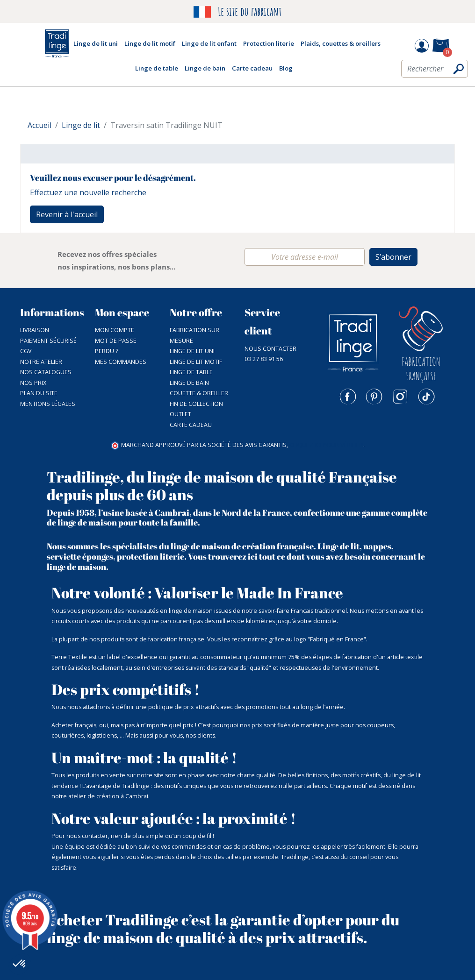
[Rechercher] (435, 69)
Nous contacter (270, 349)
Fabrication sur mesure (194, 335)
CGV (26, 351)
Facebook (348, 397)
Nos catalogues (46, 372)
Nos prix (33, 383)
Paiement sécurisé (48, 341)
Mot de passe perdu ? (116, 346)
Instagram (400, 397)
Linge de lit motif (196, 362)
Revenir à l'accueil (67, 214)
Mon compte (115, 330)
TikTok (426, 397)
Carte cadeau (191, 425)
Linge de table (191, 372)
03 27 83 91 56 (264, 359)
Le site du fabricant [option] (237, 12)
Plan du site (39, 393)
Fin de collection (196, 404)
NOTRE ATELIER (41, 362)
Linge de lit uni (192, 351)
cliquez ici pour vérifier (326, 445)
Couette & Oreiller (199, 393)
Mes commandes (121, 362)
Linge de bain (189, 383)
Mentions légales (48, 404)
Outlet (180, 414)
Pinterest (374, 397)
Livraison (35, 330)
